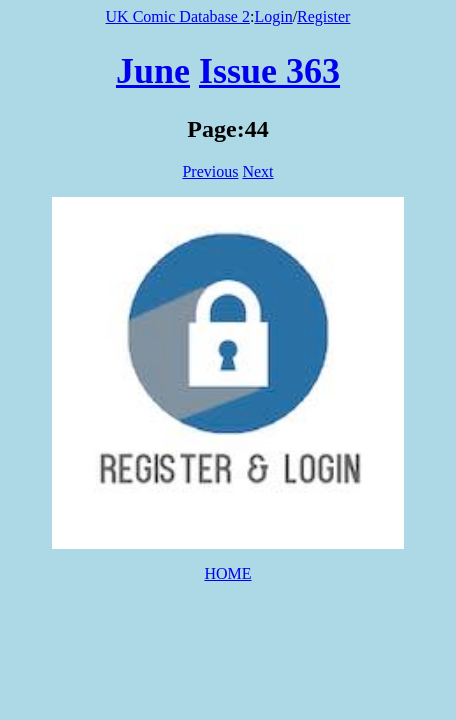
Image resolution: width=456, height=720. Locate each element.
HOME (227, 573)
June (153, 71)
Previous (210, 171)
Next (257, 171)
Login (273, 16)
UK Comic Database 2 (178, 16)
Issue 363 (269, 71)
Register (323, 16)
